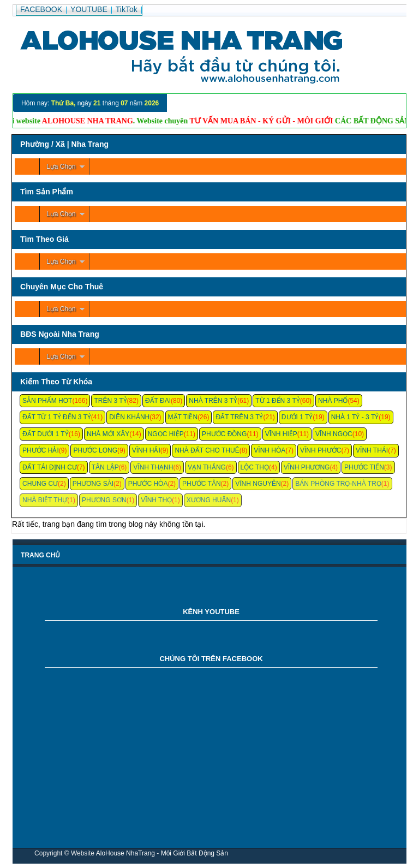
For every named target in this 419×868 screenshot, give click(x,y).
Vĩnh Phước (321, 450)
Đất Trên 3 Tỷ (239, 417)
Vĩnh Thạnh (153, 467)
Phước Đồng (224, 434)
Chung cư (40, 484)
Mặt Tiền (183, 417)
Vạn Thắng (207, 467)
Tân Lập (105, 467)
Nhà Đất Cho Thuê (207, 450)
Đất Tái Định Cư (50, 467)
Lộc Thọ (255, 467)
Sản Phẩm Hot (47, 401)
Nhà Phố (333, 401)
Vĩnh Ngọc (334, 434)
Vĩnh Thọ (156, 500)
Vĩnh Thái (372, 450)
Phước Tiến (364, 467)
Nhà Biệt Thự (45, 500)
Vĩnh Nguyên (258, 484)
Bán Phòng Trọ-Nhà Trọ (338, 484)
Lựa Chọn (61, 167)
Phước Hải (41, 450)
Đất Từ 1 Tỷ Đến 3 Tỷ (57, 417)
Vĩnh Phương (307, 467)
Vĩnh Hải (146, 450)
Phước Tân (201, 484)
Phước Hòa (148, 484)
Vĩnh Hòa (270, 450)
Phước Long (95, 450)
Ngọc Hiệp (166, 434)
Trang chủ (40, 555)
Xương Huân (209, 500)
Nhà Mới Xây (108, 434)
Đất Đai (158, 401)
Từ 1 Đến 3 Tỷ (277, 401)
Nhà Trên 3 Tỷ (213, 401)
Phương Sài (93, 484)
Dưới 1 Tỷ (297, 417)
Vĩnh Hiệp (281, 434)
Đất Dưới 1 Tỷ (46, 434)
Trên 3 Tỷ (110, 401)
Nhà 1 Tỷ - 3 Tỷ (355, 417)
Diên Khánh (129, 417)
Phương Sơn (104, 500)
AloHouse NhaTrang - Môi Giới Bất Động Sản (162, 853)
